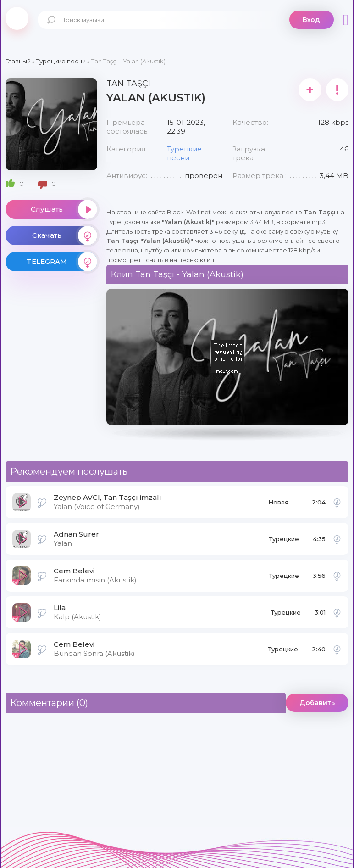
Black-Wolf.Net (17, 18)
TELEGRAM (62, 262)
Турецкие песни (184, 153)
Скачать (65, 235)
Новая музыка (279, 505)
